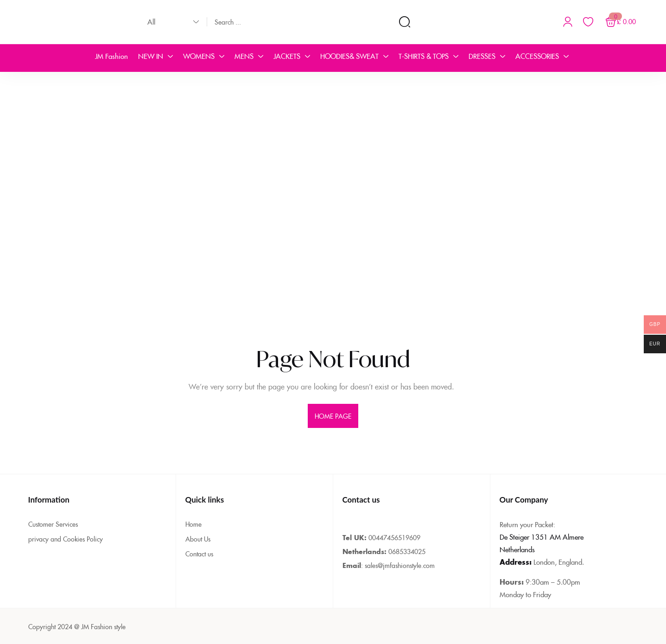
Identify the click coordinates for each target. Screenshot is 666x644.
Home (193, 524)
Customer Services (53, 524)
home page (333, 416)
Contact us (199, 554)
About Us (198, 539)
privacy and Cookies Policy (66, 539)
